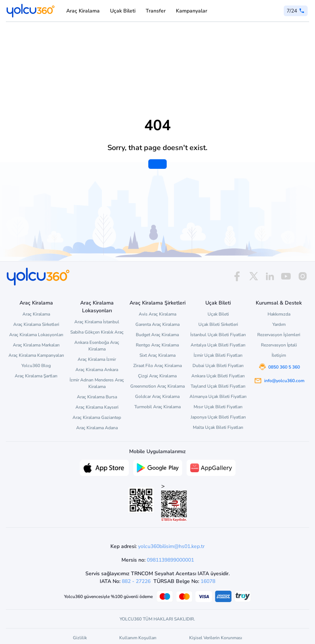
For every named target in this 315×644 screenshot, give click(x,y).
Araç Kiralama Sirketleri (36, 324)
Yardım (279, 324)
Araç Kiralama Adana (97, 428)
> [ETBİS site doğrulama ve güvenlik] (174, 502)
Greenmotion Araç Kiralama (157, 386)
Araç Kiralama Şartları (36, 376)
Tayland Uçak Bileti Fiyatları (218, 386)
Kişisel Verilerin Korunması (216, 638)
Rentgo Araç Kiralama (157, 345)
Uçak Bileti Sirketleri (218, 324)
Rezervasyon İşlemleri (279, 335)
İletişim (279, 355)
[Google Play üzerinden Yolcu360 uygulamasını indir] (158, 467)
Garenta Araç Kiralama (157, 324)
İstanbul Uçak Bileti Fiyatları (218, 335)
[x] (254, 276)
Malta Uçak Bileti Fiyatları (218, 427)
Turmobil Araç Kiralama (157, 407)
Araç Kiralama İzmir (97, 359)
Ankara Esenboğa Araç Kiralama (97, 346)
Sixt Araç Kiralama (157, 355)
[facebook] (237, 276)
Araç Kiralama (83, 11)
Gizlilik (80, 638)
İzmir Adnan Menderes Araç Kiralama (97, 383)
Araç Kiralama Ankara (97, 370)
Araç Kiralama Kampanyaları (36, 355)
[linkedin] (270, 276)
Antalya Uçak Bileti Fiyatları (218, 345)
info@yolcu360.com (284, 381)
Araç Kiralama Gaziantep (97, 417)
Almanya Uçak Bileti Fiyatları (218, 396)
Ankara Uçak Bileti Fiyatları (218, 376)
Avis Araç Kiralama (157, 314)
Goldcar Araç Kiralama (157, 396)
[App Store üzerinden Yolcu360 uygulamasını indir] (104, 467)
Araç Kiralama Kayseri (97, 407)
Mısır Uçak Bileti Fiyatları (218, 407)
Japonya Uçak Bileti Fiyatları (218, 417)
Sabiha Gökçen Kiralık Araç (97, 332)
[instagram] (302, 276)
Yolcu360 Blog (36, 366)
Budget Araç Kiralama (157, 335)
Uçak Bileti (123, 11)
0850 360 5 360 (284, 367)
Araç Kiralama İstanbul (97, 322)
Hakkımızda (279, 314)
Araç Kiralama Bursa (97, 397)
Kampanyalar (192, 11)
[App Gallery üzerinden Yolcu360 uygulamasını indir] (211, 467)
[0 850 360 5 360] (296, 11)
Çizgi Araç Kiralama (157, 376)
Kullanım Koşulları (138, 638)
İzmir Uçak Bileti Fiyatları (218, 355)
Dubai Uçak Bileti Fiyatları (218, 366)
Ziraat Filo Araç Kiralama (157, 366)
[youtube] (286, 276)
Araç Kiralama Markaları (36, 345)
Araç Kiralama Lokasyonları (36, 335)
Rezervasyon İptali (279, 345)
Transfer (156, 11)
